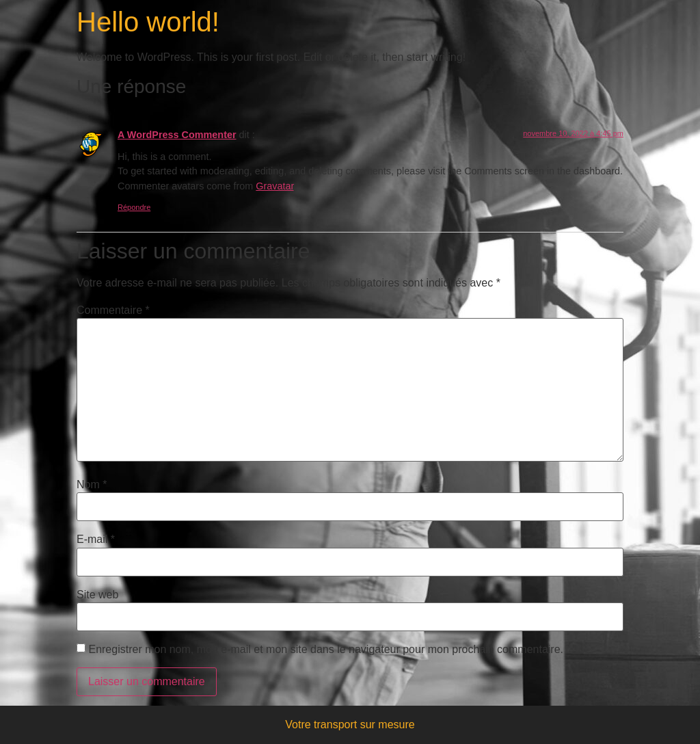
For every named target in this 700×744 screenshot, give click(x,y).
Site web (97, 595)
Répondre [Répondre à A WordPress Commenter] (134, 207)
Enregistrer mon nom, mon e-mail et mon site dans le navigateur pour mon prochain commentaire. (326, 650)
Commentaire (113, 310)
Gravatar (274, 186)
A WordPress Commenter (177, 135)
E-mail (96, 540)
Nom (92, 485)
